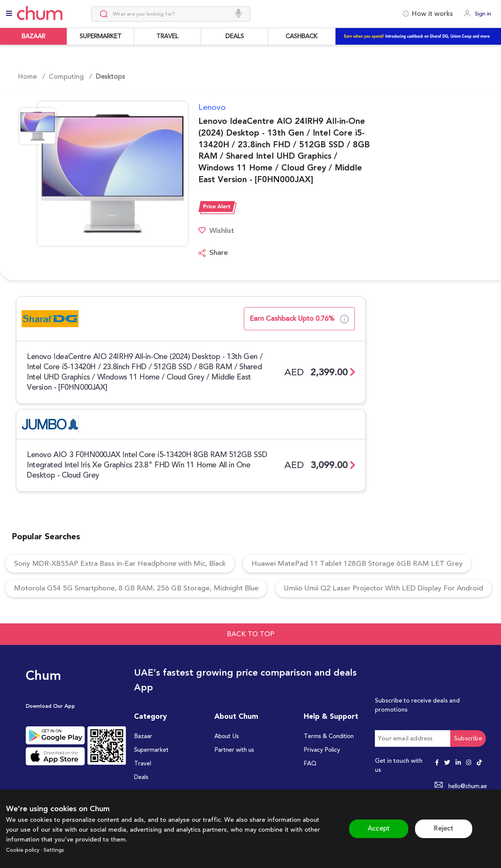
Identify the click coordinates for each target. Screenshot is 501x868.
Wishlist (217, 231)
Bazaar (144, 766)
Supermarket (152, 780)
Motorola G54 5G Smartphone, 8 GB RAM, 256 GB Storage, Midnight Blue (143, 591)
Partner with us (235, 780)
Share (213, 253)
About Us (227, 766)
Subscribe (468, 768)
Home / (31, 76)
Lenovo (212, 107)
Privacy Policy (322, 780)
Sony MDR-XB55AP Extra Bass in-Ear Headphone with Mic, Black (125, 565)
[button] (103, 174)
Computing (66, 76)
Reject (446, 829)
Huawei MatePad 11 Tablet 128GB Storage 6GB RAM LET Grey (373, 565)
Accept (376, 829)
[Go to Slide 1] (37, 126)
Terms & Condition (330, 766)
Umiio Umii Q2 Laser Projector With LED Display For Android (119, 617)
